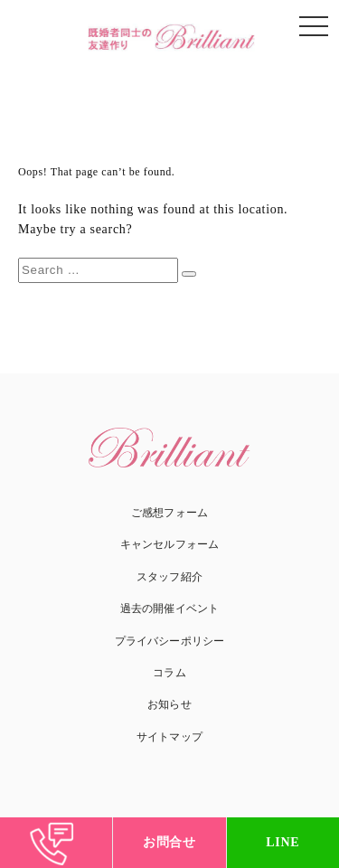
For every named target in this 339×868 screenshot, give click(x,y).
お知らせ (169, 704)
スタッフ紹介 (169, 577)
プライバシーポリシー (169, 641)
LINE (282, 842)
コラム (169, 673)
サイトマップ (169, 737)
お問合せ (169, 842)
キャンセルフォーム (169, 544)
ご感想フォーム (169, 513)
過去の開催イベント (169, 609)
